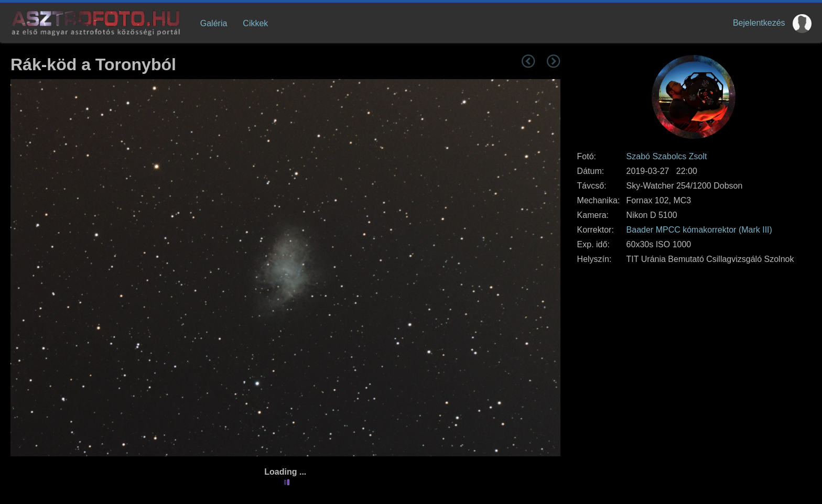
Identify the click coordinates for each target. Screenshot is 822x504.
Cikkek (255, 23)
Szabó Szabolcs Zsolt (667, 156)
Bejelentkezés (759, 23)
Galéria (214, 23)
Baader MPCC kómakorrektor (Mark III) (699, 230)
